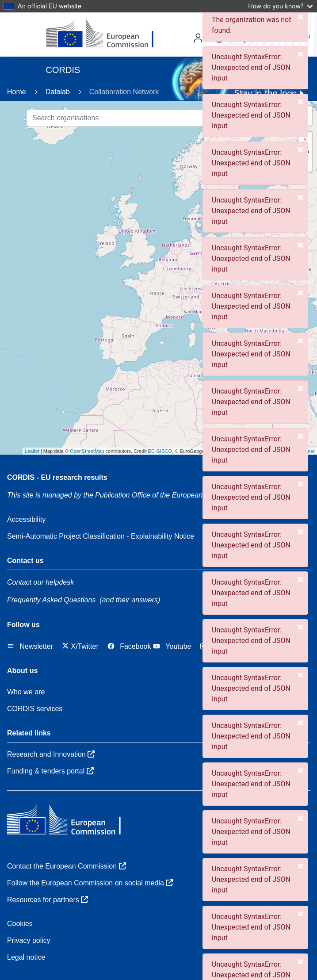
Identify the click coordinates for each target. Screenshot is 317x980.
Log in (198, 38)
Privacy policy (29, 940)
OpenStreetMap (87, 451)
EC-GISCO (160, 451)
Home (17, 92)
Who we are (26, 692)
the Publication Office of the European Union (158, 495)
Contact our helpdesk (40, 582)
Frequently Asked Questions (51, 600)
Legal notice (26, 957)
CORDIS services (35, 709)
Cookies (20, 924)
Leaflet (32, 451)
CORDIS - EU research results (57, 477)
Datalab (58, 92)
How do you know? (280, 6)
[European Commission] (107, 34)
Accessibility (26, 519)
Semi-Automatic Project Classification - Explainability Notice (101, 536)
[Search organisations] (143, 118)
